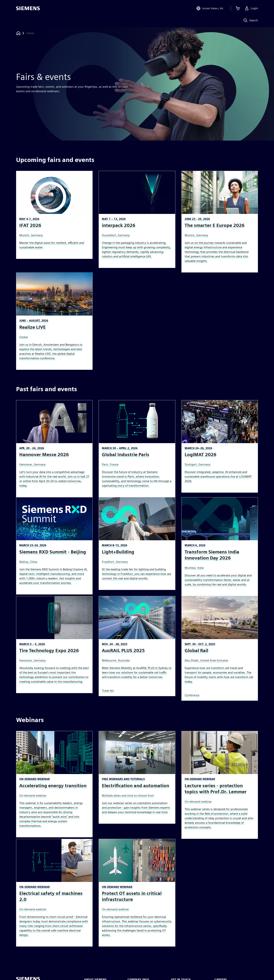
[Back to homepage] (18, 33)
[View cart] (238, 8)
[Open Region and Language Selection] (210, 8)
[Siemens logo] (28, 8)
